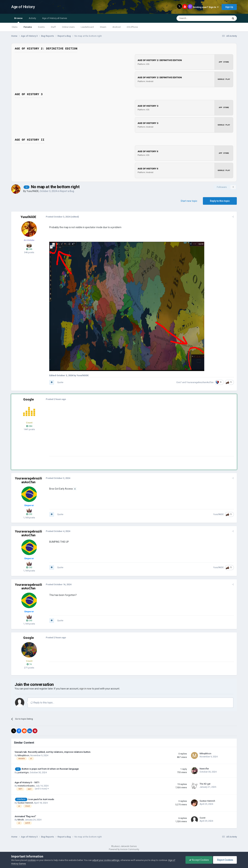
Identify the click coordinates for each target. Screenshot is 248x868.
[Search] (195, 18)
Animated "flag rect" (25, 816)
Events (41, 27)
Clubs (15, 27)
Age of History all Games (55, 18)
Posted (58, 217)
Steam (103, 27)
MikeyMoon (23, 755)
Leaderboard (87, 27)
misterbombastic (26, 786)
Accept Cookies (199, 860)
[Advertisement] (112, 432)
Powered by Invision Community (124, 849)
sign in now (85, 689)
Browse (18, 20)
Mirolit (21, 819)
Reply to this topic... (42, 703)
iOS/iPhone (132, 27)
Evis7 (179, 382)
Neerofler (204, 768)
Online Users (68, 27)
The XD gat (205, 784)
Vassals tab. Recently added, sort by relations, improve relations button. (53, 752)
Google (29, 399)
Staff (53, 27)
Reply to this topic (220, 201)
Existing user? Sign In (206, 7)
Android (117, 27)
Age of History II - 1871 (27, 782)
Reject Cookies (225, 860)
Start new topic (189, 201)
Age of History (23, 7)
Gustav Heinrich (25, 803)
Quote (60, 382)
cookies (32, 860)
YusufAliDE (33, 191)
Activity (32, 18)
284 (29, 426)
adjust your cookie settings (106, 860)
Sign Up (229, 7)
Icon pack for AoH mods (41, 799)
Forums (28, 27)
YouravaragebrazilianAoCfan (200, 382)
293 (29, 514)
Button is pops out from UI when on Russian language (50, 769)
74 (29, 664)
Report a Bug (67, 191)
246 (29, 249)
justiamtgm (23, 772)
